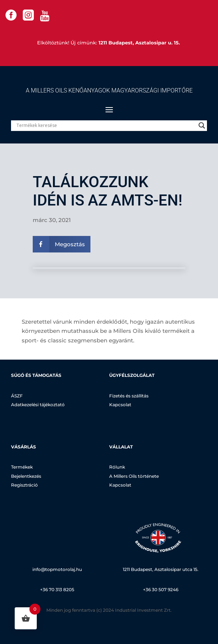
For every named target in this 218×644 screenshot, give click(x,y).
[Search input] (106, 125)
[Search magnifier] (202, 125)
